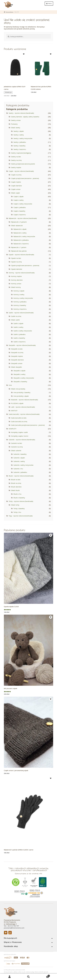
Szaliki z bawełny (19, 338)
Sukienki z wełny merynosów (23, 465)
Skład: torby (15, 505)
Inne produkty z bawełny (22, 392)
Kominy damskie (17, 280)
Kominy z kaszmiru (20, 309)
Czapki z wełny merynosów (23, 204)
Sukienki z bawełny (20, 454)
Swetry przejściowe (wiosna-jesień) (23, 164)
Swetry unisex (16, 120)
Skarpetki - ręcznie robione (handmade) (22, 345)
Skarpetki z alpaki (19, 371)
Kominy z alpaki (19, 291)
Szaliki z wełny (18, 327)
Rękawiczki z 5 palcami (19, 222)
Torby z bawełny (19, 508)
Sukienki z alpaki (19, 458)
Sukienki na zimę (17, 447)
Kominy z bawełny (20, 305)
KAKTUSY (14, 411)
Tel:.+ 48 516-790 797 (11, 926)
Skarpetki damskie (17, 360)
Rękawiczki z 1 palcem (19, 247)
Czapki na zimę (16, 175)
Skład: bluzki (15, 490)
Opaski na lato (16, 258)
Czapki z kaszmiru (20, 215)
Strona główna (9, 12)
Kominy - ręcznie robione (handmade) (22, 273)
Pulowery (14, 124)
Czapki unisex (16, 189)
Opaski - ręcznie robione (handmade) (21, 255)
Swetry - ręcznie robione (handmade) (21, 113)
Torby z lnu (17, 512)
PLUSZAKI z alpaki (17, 403)
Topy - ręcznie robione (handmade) (21, 516)
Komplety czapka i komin (20, 436)
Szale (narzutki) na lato (19, 418)
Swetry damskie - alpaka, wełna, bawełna (25, 117)
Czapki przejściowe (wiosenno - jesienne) (25, 178)
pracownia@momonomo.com (14, 928)
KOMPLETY (13, 429)
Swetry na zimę (16, 160)
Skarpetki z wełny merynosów (24, 378)
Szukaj (28, 977)
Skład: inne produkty (18, 389)
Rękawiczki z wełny (20, 233)
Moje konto (9, 977)
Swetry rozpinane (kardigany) (21, 153)
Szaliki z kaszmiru (20, 342)
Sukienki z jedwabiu (20, 472)
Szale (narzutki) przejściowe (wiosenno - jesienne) (28, 425)
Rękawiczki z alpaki (20, 229)
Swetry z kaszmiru (20, 149)
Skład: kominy (16, 287)
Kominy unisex (16, 284)
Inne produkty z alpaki (21, 396)
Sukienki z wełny (19, 461)
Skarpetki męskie (17, 356)
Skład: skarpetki (16, 367)
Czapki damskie (16, 186)
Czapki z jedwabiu (20, 207)
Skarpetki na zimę (17, 352)
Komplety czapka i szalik (19, 432)
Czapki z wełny (19, 200)
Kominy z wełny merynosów (23, 298)
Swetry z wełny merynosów (23, 138)
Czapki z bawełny (19, 211)
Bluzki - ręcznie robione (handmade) (21, 476)
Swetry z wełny (19, 135)
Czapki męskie (16, 182)
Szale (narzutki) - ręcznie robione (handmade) (24, 414)
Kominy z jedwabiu (20, 302)
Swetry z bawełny (19, 146)
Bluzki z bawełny (19, 498)
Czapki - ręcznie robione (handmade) (21, 171)
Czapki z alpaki (19, 196)
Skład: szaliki (15, 320)
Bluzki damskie (16, 487)
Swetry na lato (16, 157)
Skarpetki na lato (17, 349)
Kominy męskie (16, 276)
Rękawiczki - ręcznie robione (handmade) (23, 218)
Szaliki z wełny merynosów (23, 331)
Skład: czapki (15, 193)
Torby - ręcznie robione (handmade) (21, 501)
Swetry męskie (16, 167)
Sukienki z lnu (18, 469)
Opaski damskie (17, 269)
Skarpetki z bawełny (20, 382)
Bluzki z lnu (17, 494)
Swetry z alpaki (19, 131)
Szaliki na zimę (16, 316)
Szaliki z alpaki (18, 323)
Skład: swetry (16, 128)
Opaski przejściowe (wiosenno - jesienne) (25, 265)
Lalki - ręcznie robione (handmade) (23, 407)
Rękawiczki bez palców (19, 251)
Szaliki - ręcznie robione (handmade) (21, 313)
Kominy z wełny (19, 294)
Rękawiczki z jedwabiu (21, 240)
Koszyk (44, 975)
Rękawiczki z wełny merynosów (24, 236)
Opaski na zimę (16, 262)
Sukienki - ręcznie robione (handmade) (22, 440)
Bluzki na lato (16, 480)
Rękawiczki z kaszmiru (21, 244)
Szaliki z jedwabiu (20, 334)
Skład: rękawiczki (17, 225)
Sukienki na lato (17, 443)
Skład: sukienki (16, 450)
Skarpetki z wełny (19, 374)
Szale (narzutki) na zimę (19, 421)
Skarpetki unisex (17, 363)
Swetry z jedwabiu (20, 142)
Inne (10, 385)
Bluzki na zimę (16, 483)
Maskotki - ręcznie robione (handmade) (24, 400)
